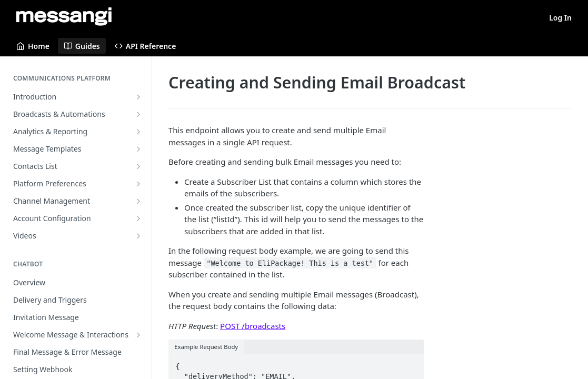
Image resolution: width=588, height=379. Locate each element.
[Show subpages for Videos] (138, 236)
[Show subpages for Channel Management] (138, 201)
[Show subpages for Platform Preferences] (138, 184)
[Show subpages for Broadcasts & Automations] (138, 114)
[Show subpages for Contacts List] (138, 166)
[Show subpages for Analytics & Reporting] (138, 132)
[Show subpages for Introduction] (138, 97)
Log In (560, 18)
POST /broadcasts (253, 326)
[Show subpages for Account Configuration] (138, 218)
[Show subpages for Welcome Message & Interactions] (138, 335)
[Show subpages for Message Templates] (138, 149)
